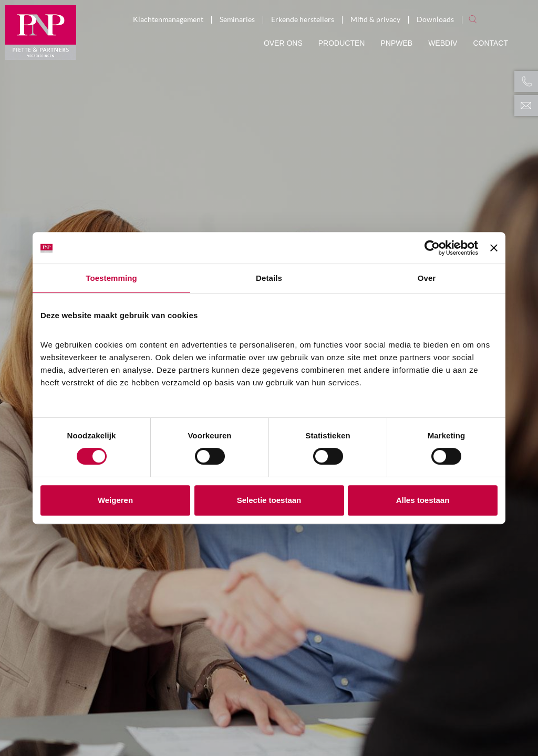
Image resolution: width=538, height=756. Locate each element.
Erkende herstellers (303, 20)
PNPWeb (396, 43)
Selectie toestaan (269, 500)
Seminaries (237, 20)
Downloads (435, 20)
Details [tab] (269, 278)
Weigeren (115, 500)
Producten (342, 43)
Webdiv (443, 43)
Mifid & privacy (375, 20)
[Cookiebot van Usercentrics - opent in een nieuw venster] (432, 248)
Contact (490, 43)
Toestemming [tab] (111, 278)
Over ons (283, 43)
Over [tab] (427, 278)
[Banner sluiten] (494, 248)
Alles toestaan (423, 500)
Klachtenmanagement (168, 20)
